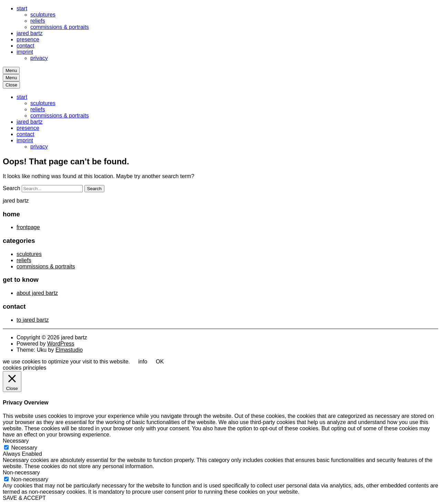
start (22, 8)
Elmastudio (69, 350)
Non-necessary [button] (21, 472)
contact (25, 46)
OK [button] (160, 362)
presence (28, 39)
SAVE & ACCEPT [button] (24, 498)
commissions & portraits (60, 27)
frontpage (28, 227)
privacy (39, 58)
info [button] (143, 362)
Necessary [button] (16, 441)
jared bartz (30, 33)
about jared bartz (37, 293)
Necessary (24, 448)
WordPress (61, 344)
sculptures (43, 15)
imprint (25, 52)
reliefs (38, 21)
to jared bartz (33, 320)
